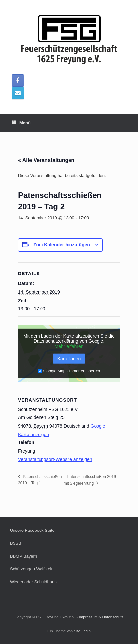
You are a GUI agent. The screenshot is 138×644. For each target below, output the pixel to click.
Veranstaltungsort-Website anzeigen (55, 459)
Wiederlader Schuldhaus (33, 582)
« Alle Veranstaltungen (46, 160)
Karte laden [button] (69, 359)
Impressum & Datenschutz (101, 617)
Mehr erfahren (69, 346)
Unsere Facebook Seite (32, 530)
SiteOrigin (82, 631)
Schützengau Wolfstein (32, 569)
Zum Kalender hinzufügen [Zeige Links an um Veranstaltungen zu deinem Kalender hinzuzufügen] (62, 245)
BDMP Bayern (23, 556)
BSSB (16, 543)
